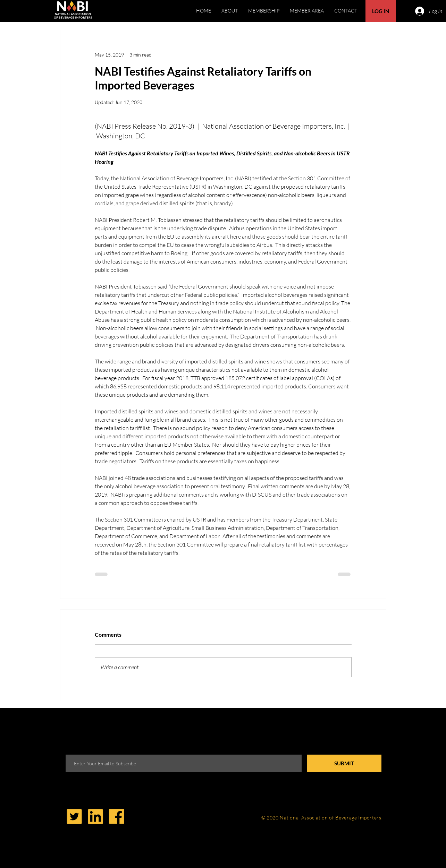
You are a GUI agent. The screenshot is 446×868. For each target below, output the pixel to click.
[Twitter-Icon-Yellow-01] (74, 816)
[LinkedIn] (95, 816)
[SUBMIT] (344, 763)
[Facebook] (117, 816)
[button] (307, 11)
